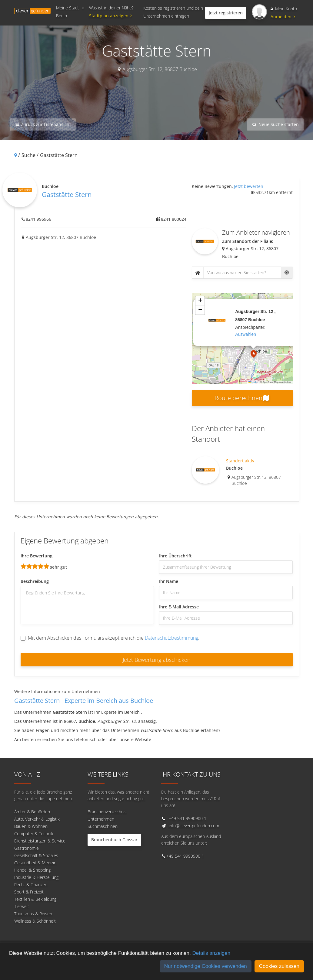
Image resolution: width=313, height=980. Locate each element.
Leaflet (253, 382)
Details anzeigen (211, 953)
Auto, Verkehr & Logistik (37, 819)
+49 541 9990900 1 (188, 818)
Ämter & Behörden (32, 812)
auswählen (246, 334)
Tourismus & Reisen (33, 914)
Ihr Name (169, 581)
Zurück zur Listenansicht (43, 124)
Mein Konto (284, 9)
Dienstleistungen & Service (40, 841)
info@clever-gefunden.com (194, 826)
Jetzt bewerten (249, 186)
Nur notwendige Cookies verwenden (206, 966)
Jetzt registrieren (226, 13)
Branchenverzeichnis (107, 812)
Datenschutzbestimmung (171, 638)
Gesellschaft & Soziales (36, 855)
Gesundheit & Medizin (35, 863)
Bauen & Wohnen (31, 826)
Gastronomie (27, 848)
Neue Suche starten (275, 124)
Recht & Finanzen (31, 885)
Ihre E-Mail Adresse (179, 607)
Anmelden (283, 17)
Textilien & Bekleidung (35, 899)
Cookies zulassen (279, 966)
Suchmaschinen (103, 826)
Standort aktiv (240, 461)
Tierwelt (22, 906)
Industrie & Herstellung (36, 877)
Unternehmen (101, 819)
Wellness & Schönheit (35, 921)
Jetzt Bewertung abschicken (157, 660)
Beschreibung (35, 581)
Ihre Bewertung (37, 556)
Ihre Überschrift (175, 556)
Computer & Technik (34, 834)
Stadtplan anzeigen (112, 16)
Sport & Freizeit (29, 892)
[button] (254, 355)
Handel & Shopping (32, 870)
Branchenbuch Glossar (114, 840)
